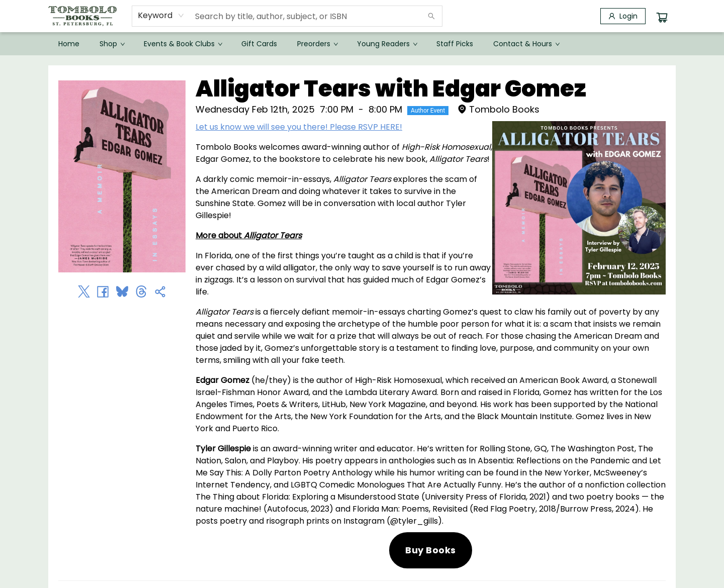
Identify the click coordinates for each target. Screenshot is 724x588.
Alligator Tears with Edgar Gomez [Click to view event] (391, 89)
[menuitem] (69, 44)
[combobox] (161, 16)
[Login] (623, 16)
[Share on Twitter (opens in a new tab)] (84, 291)
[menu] (362, 44)
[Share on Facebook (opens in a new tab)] (103, 291)
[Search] (431, 16)
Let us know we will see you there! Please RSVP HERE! (299, 127)
